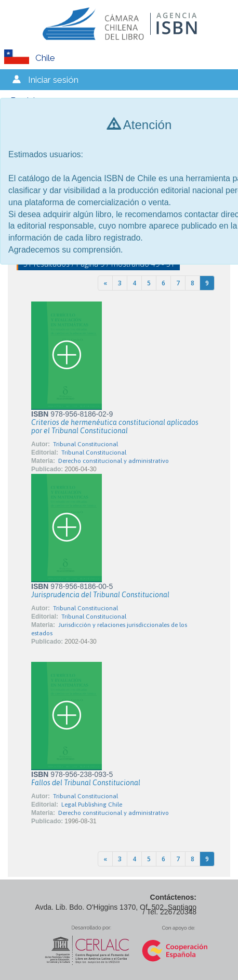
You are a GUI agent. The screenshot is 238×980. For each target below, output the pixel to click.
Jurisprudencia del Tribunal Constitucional (100, 595)
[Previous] (105, 283)
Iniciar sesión (53, 80)
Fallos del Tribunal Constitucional (86, 783)
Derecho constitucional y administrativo (114, 461)
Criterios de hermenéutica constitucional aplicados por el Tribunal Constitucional (115, 426)
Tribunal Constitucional (85, 444)
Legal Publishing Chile (92, 805)
